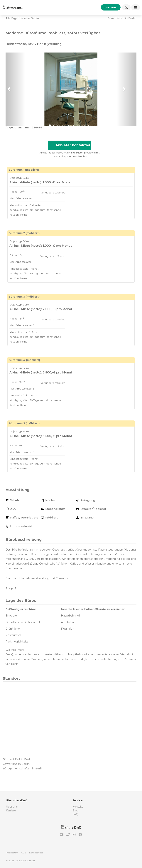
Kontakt (78, 807)
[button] (15, 89)
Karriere (11, 811)
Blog (76, 811)
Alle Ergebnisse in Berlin (22, 18)
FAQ (75, 814)
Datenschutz (36, 853)
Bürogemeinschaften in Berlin (23, 769)
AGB (24, 853)
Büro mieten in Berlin (122, 18)
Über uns (12, 807)
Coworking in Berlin (16, 764)
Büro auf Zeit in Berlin (18, 759)
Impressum (12, 853)
